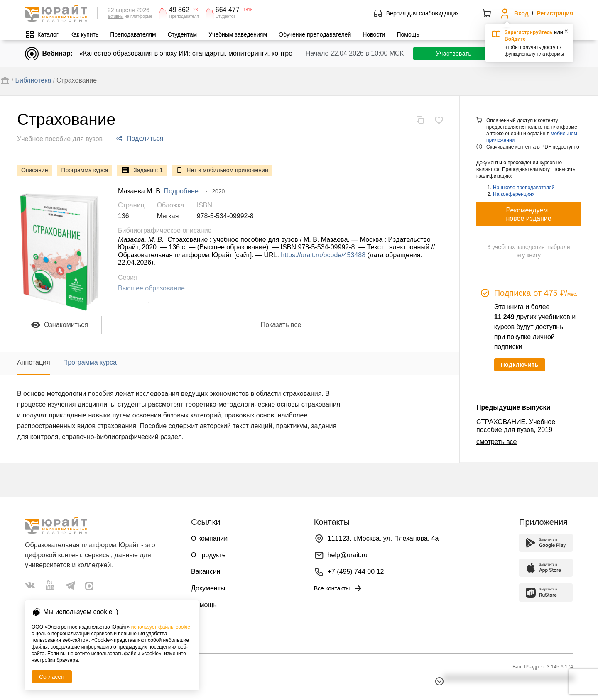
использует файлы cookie (161, 627)
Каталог (48, 34)
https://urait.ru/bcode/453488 (323, 255)
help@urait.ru (348, 555)
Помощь (408, 34)
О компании (209, 538)
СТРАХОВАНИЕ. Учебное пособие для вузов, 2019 (516, 426)
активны (115, 16)
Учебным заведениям (238, 34)
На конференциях (514, 194)
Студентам (183, 34)
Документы (208, 588)
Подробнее (181, 191)
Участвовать (454, 54)
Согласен (52, 677)
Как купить (84, 34)
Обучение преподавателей (315, 34)
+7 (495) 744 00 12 (356, 572)
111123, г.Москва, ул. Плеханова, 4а (383, 538)
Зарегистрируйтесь (529, 32)
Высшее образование (151, 288)
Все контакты (339, 588)
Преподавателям (133, 34)
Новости (374, 34)
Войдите (515, 39)
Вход (521, 13)
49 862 (179, 10)
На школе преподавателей (524, 188)
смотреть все (496, 442)
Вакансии (206, 572)
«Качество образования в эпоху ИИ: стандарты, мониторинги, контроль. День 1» (204, 53)
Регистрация (555, 13)
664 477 (228, 10)
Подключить (520, 365)
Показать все (281, 325)
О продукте (208, 555)
